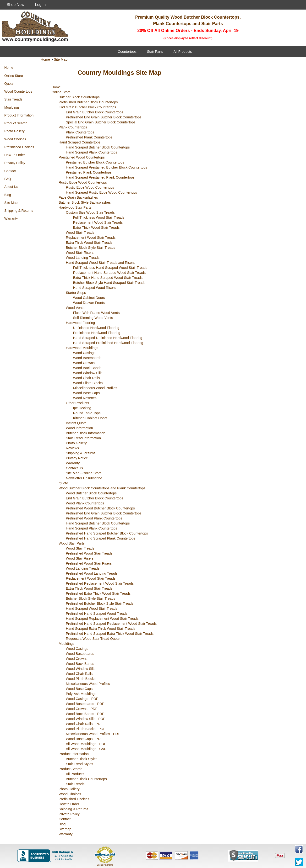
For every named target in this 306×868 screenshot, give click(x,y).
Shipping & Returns (19, 211)
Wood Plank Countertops (85, 503)
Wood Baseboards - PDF (85, 704)
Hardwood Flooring (81, 323)
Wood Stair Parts (72, 543)
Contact (10, 171)
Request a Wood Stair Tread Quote (93, 639)
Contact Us (74, 468)
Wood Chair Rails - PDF (84, 724)
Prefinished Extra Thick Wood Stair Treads (98, 593)
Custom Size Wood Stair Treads (90, 212)
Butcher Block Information (86, 433)
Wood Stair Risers (80, 253)
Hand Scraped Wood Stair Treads (92, 609)
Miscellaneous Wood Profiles (95, 388)
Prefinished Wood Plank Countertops (94, 518)
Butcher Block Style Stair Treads (91, 248)
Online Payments (105, 865)
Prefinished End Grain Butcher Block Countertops (104, 117)
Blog (8, 195)
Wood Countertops (18, 91)
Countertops (127, 52)
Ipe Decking (82, 408)
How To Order (15, 155)
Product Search (16, 123)
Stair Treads (13, 99)
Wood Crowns (84, 363)
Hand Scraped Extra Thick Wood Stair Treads (101, 629)
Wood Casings (84, 353)
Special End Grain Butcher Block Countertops (101, 122)
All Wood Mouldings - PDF (86, 744)
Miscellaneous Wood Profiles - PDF (93, 734)
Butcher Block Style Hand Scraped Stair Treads (109, 283)
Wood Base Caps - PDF (84, 739)
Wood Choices (15, 139)
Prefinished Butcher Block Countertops (88, 102)
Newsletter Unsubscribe (84, 478)
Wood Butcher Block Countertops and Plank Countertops (102, 488)
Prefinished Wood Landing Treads (92, 573)
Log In (40, 5)
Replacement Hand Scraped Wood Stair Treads (109, 273)
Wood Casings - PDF (82, 699)
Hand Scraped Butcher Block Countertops (98, 147)
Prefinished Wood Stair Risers (89, 563)
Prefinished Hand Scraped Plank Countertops (101, 538)
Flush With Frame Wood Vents (96, 313)
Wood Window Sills (88, 373)
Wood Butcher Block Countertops (91, 493)
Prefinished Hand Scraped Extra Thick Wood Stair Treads (110, 634)
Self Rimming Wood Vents (93, 318)
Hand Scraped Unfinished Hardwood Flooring (108, 338)
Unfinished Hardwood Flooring (96, 328)
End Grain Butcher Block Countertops (87, 107)
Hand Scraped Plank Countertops (92, 152)
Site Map (11, 203)
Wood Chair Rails (87, 378)
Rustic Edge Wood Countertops (83, 182)
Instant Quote (76, 423)
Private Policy (69, 814)
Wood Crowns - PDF (82, 709)
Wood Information (79, 428)
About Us (11, 187)
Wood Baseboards (87, 358)
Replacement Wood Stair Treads (98, 222)
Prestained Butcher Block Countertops (95, 162)
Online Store (14, 76)
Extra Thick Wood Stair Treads (96, 228)
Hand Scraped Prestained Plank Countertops (100, 177)
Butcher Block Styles (82, 759)
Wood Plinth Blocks (88, 383)
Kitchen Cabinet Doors (90, 418)
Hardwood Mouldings (82, 348)
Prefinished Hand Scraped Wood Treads (97, 614)
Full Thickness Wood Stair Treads (99, 217)
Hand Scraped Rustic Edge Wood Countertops (101, 192)
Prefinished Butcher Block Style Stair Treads (100, 603)
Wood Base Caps (87, 393)
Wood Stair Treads (80, 233)
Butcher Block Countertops (79, 97)
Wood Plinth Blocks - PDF (86, 729)
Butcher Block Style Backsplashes (85, 202)
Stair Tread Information (83, 438)
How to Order (69, 804)
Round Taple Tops (87, 413)
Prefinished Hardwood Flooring (97, 333)
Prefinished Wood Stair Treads (89, 553)
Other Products (78, 403)
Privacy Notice (77, 458)
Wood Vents (75, 308)
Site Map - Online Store (84, 473)
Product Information (19, 115)
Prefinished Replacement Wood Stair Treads (100, 583)
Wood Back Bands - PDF (85, 714)
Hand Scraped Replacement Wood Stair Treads (102, 619)
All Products (183, 52)
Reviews (72, 448)
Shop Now (16, 5)
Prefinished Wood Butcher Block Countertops (101, 508)
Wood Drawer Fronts (89, 303)
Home (9, 68)
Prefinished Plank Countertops (89, 137)
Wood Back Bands (87, 368)
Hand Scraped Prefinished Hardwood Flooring (108, 343)
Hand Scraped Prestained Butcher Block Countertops (107, 167)
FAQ (8, 179)
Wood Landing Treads (83, 258)
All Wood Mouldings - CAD (86, 749)
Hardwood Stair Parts (75, 207)
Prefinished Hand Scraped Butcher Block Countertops (107, 533)
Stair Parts (155, 52)
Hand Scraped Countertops (80, 142)
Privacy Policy (15, 163)
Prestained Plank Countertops (89, 172)
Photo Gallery (14, 131)
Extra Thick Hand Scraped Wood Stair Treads (108, 278)
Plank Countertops (73, 127)
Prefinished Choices (19, 147)
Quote (9, 84)
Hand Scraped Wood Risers (94, 288)
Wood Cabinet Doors (89, 298)
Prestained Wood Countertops (82, 157)
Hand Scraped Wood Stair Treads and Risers (100, 263)
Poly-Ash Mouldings (81, 694)
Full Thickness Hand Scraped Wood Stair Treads (110, 268)
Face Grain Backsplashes (78, 197)
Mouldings (12, 107)
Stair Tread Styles (80, 764)
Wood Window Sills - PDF (86, 719)
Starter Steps (76, 293)
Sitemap (65, 829)
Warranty (11, 218)
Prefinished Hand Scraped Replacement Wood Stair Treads (111, 624)
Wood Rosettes (85, 398)
